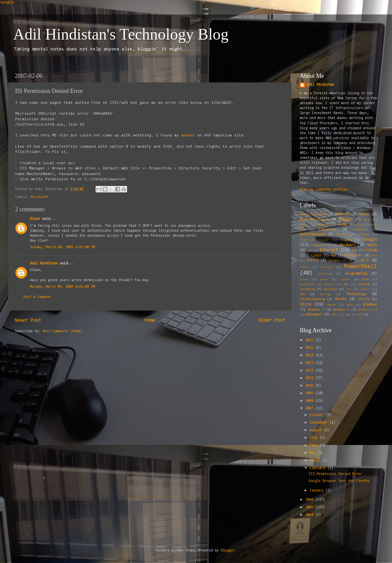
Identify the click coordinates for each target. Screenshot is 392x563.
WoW (348, 315)
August (317, 430)
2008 (310, 401)
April (316, 461)
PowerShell (361, 267)
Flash (304, 240)
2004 (310, 515)
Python (345, 280)
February (319, 468)
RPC (346, 284)
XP (360, 315)
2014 (310, 356)
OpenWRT (335, 261)
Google (7, 2)
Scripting (307, 289)
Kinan (35, 219)
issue (371, 250)
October (318, 415)
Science (364, 284)
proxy (304, 280)
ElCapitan (360, 230)
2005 (310, 507)
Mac (334, 256)
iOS (355, 251)
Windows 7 (316, 310)
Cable (304, 225)
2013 (310, 363)
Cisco (360, 225)
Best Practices (314, 220)
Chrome (343, 225)
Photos (305, 267)
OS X (365, 261)
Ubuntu (341, 299)
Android (342, 214)
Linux (316, 256)
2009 (310, 393)
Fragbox (346, 240)
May (314, 453)
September (320, 423)
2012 (310, 371)
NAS (375, 256)
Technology (356, 294)
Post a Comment (37, 297)
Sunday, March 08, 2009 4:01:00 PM (63, 247)
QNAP (365, 280)
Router (329, 284)
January (318, 491)
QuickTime (307, 284)
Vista (306, 304)
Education (328, 230)
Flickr (324, 240)
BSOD (367, 220)
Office (313, 261)
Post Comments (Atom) (62, 331)
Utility (364, 299)
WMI (335, 315)
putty (324, 280)
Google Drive (321, 245)
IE (309, 251)
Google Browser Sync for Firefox (339, 481)
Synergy (325, 294)
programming (356, 274)
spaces (365, 289)
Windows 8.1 (368, 310)
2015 (310, 348)
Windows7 (314, 315)
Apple (364, 214)
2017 (310, 340)
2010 (310, 386)
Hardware (348, 245)
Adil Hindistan (44, 264)
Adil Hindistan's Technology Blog (121, 34)
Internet (329, 250)
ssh (302, 294)
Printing (325, 274)
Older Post (272, 321)
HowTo (372, 245)
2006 (310, 500)
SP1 (349, 289)
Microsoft (40, 197)
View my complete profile (323, 190)
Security (330, 289)
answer (189, 135)
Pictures (327, 267)
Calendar (323, 225)
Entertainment (313, 235)
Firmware (364, 235)
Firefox (342, 235)
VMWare (332, 305)
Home (150, 321)
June (315, 445)
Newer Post (28, 321)
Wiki (350, 305)
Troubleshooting (312, 299)
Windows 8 (341, 310)
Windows (370, 305)
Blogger (346, 220)
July (315, 438)
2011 (310, 378)
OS (350, 261)
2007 (310, 409)
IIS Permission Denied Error (335, 474)
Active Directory (313, 215)
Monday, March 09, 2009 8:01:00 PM (63, 287)
